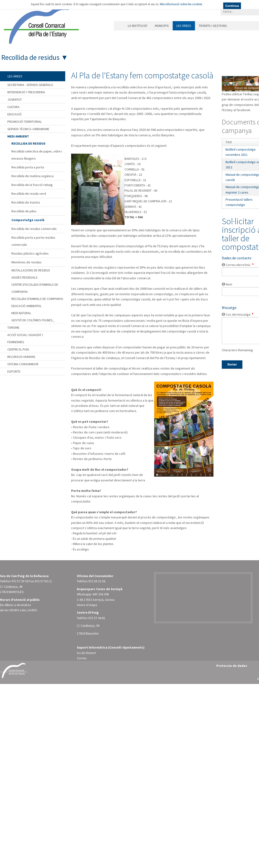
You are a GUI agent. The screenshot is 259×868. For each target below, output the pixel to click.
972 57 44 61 (97, 618)
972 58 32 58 (97, 581)
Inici (119, 26)
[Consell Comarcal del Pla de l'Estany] (40, 25)
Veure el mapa (87, 605)
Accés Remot (86, 653)
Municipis (162, 26)
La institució (138, 26)
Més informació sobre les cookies (181, 4)
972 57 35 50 (20, 581)
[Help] (223, 264)
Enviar (232, 364)
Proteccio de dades (232, 666)
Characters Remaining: (238, 350)
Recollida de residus (30, 57)
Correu (82, 658)
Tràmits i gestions (213, 26)
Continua (232, 6)
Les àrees (184, 26)
